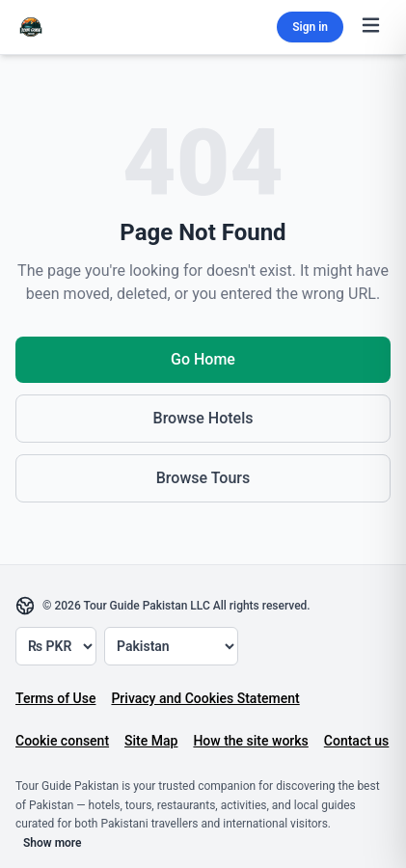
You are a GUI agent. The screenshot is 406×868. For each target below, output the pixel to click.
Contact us (357, 741)
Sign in (310, 27)
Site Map (151, 741)
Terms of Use (55, 698)
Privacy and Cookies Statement (205, 698)
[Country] (171, 646)
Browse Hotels (203, 418)
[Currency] (56, 646)
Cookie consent (62, 741)
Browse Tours (203, 478)
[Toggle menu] (371, 27)
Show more (53, 843)
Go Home (203, 359)
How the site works (250, 741)
